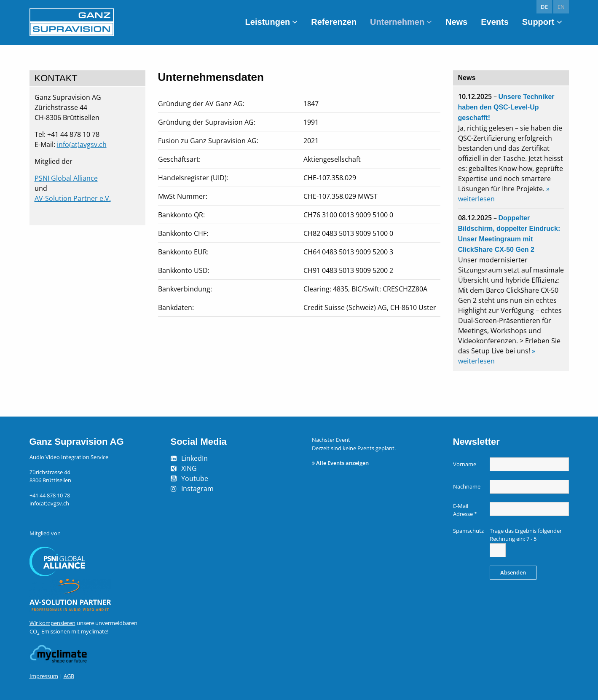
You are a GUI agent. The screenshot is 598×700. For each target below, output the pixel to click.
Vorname (465, 464)
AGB (69, 676)
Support (538, 22)
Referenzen (334, 22)
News (456, 22)
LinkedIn (194, 458)
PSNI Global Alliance (66, 178)
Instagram (197, 489)
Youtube (195, 478)
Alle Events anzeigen (342, 463)
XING (189, 468)
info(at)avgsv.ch (82, 144)
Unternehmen (397, 22)
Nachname (467, 486)
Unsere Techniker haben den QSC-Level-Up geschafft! (506, 107)
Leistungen (268, 22)
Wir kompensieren (52, 623)
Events (495, 22)
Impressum (44, 676)
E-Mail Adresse (465, 510)
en (561, 7)
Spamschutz (468, 531)
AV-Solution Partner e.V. (73, 198)
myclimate (94, 631)
